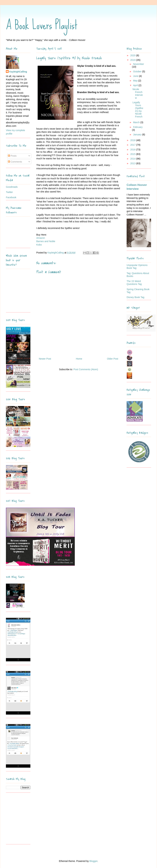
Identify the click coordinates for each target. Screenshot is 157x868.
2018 (133, 140)
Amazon (41, 238)
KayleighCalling (18, 72)
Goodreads (12, 187)
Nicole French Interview (138, 93)
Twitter (9, 192)
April (136, 85)
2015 (133, 154)
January (138, 135)
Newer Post (45, 359)
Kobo (39, 245)
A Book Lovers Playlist (42, 25)
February (138, 127)
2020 (133, 55)
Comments (15, 162)
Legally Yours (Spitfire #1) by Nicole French (138, 109)
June (136, 76)
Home (79, 359)
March (137, 122)
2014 (133, 159)
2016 (133, 150)
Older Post (113, 359)
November (139, 64)
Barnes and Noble (46, 241)
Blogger (93, 861)
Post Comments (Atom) (86, 369)
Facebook (11, 197)
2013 (133, 163)
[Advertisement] (27, 820)
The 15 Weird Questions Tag (134, 283)
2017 (133, 145)
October (138, 71)
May (136, 81)
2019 (133, 60)
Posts (12, 156)
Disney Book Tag (135, 297)
